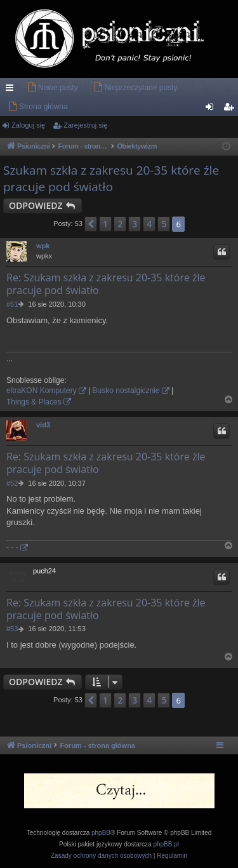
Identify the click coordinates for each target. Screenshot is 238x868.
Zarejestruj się (85, 125)
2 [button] (120, 224)
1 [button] (105, 224)
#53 (12, 629)
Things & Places (34, 402)
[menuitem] (52, 88)
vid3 (43, 425)
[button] (91, 224)
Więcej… (12, 90)
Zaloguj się (28, 125)
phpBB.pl (166, 844)
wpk (43, 246)
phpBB (101, 833)
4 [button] (149, 224)
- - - (12, 547)
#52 (12, 483)
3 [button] (135, 224)
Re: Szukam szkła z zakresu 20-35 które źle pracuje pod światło (106, 284)
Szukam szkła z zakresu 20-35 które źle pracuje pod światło (111, 179)
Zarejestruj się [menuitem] (231, 109)
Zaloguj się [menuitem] (212, 109)
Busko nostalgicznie (126, 391)
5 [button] (164, 224)
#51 (12, 304)
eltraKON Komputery (42, 391)
